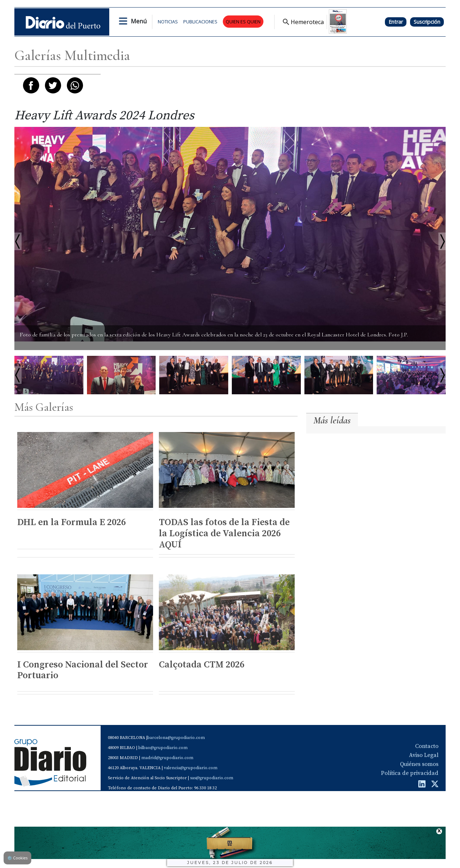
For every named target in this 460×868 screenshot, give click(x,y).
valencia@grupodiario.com (191, 768)
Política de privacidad (410, 773)
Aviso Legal (424, 755)
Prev (18, 375)
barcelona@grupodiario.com (176, 738)
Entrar (396, 22)
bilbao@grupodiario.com (163, 748)
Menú (139, 21)
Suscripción (427, 22)
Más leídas (332, 420)
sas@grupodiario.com (212, 778)
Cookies (17, 858)
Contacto (427, 746)
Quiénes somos (419, 764)
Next (442, 375)
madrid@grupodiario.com (167, 758)
